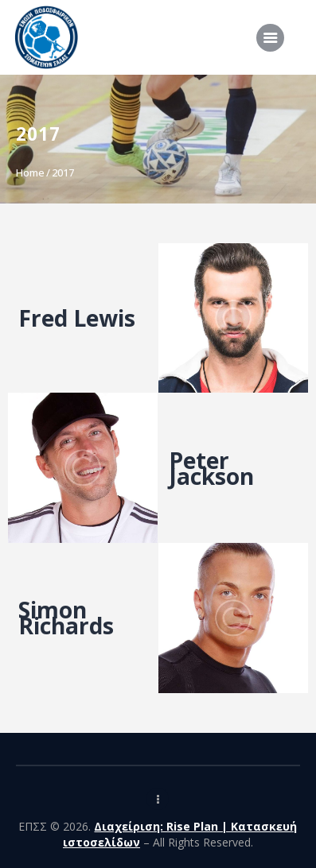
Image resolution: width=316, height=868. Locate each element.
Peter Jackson (211, 468)
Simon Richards (66, 618)
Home (30, 172)
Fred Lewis (77, 318)
